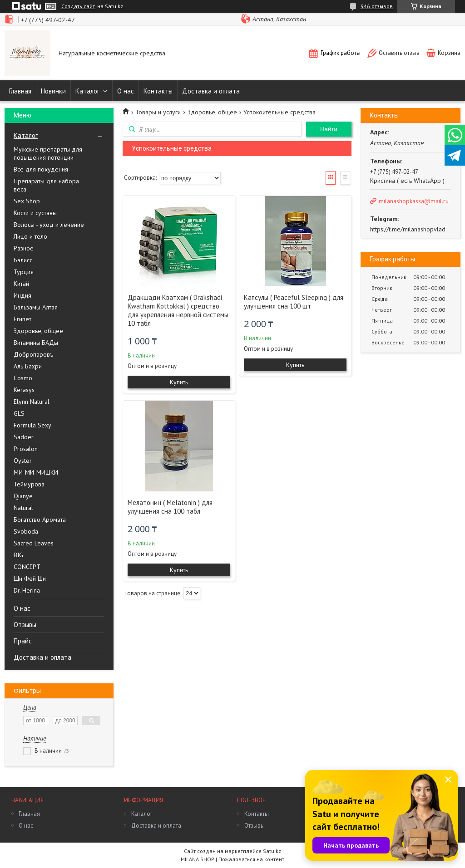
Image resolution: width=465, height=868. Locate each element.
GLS (19, 413)
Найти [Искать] (329, 129)
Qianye (23, 496)
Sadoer (24, 437)
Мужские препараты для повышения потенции (48, 153)
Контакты (158, 91)
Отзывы (25, 625)
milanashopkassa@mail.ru (414, 201)
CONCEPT (27, 567)
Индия (22, 295)
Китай (21, 284)
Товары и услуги (158, 112)
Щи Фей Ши (30, 579)
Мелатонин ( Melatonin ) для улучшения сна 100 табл (170, 507)
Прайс (23, 641)
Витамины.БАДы (36, 343)
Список (345, 178)
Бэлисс (23, 260)
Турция (24, 272)
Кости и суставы (35, 213)
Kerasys (24, 390)
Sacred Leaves (34, 543)
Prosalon (26, 449)
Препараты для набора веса (46, 185)
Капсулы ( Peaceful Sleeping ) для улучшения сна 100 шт (294, 302)
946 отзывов (377, 6)
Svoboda (26, 531)
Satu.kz (272, 851)
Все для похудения (41, 169)
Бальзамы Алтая (36, 307)
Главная (20, 91)
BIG (18, 555)
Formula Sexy (32, 425)
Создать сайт (78, 6)
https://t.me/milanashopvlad (408, 229)
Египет (22, 319)
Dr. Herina (27, 590)
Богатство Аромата (40, 520)
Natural (23, 508)
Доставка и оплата (211, 91)
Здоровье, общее (38, 331)
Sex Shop (27, 201)
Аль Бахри (28, 366)
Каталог (87, 91)
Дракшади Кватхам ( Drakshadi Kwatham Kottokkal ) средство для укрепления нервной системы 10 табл (178, 310)
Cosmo (23, 378)
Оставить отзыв (399, 53)
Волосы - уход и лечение (49, 225)
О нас (126, 91)
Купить (179, 382)
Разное (24, 248)
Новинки (53, 91)
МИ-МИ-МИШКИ (36, 472)
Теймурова (29, 484)
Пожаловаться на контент (251, 859)
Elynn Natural (32, 402)
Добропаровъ (33, 354)
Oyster (23, 461)
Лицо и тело (30, 236)
